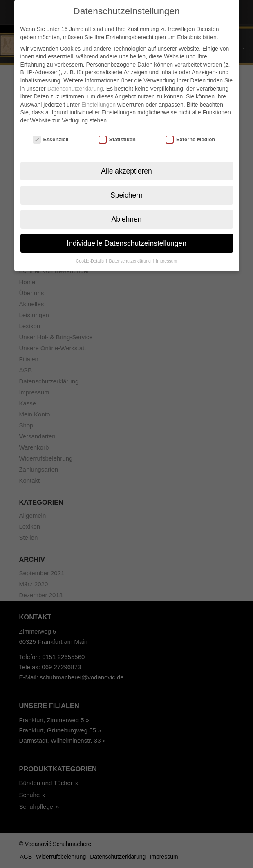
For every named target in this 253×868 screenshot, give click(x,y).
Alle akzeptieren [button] (126, 168)
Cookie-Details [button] (91, 258)
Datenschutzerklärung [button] (131, 258)
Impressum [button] (166, 258)
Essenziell (51, 137)
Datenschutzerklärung (75, 86)
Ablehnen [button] (127, 216)
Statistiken (117, 137)
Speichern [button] (126, 192)
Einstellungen (99, 102)
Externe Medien (190, 137)
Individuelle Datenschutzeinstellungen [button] (126, 240)
